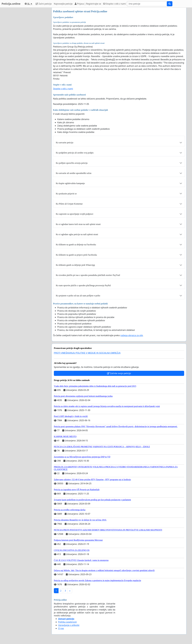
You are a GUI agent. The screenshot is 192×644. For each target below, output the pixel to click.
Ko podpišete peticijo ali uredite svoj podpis (75, 153)
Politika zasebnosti (67, 622)
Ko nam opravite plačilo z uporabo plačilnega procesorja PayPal (83, 285)
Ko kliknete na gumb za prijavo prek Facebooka (76, 255)
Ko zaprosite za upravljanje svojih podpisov (75, 214)
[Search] (147, 4)
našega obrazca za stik (132, 335)
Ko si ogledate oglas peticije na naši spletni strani (77, 234)
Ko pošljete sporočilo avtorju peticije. (72, 163)
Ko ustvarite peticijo (65, 143)
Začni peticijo (44, 4)
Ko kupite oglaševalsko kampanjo (70, 183)
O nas (61, 628)
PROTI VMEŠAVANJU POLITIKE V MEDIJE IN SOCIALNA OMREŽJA (87, 353)
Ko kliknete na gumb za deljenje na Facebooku (76, 245)
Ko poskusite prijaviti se (66, 194)
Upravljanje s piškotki (69, 625)
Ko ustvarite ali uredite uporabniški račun (74, 173)
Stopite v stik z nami (115, 4)
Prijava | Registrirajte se (88, 4)
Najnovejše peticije (63, 4)
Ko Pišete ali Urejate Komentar (69, 204)
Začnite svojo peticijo (119, 373)
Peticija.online (11, 4)
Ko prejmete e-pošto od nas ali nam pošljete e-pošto (78, 296)
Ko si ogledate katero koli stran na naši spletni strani (78, 224)
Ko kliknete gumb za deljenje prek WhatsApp (75, 265)
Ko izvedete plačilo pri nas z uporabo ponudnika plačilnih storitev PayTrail (88, 275)
